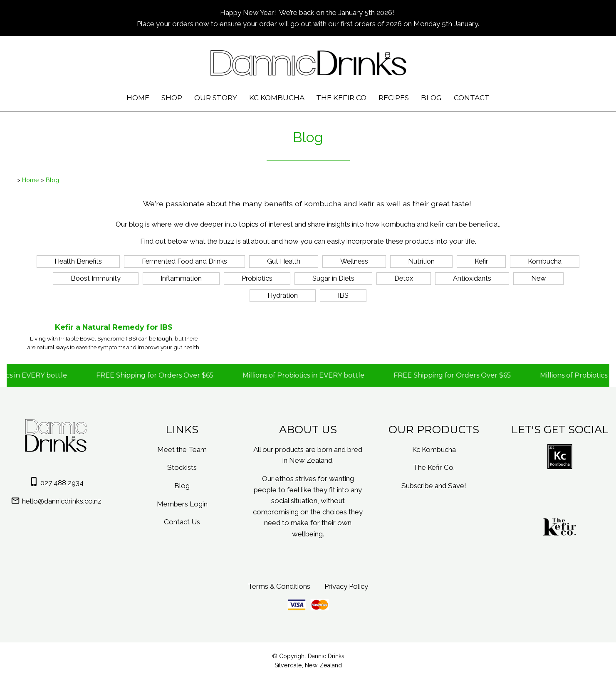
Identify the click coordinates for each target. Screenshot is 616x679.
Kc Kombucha (277, 98)
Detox (404, 278)
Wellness (354, 261)
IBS (343, 295)
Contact (472, 98)
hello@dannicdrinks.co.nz (62, 501)
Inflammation (181, 278)
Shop (172, 98)
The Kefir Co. (434, 467)
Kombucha (545, 261)
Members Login (182, 504)
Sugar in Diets (333, 278)
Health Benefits (78, 261)
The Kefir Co (341, 98)
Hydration (283, 295)
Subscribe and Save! (434, 486)
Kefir (481, 261)
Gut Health (284, 261)
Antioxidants (472, 278)
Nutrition (421, 261)
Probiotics (257, 278)
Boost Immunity (96, 278)
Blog (431, 98)
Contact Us (182, 522)
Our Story (216, 98)
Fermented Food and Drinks (184, 261)
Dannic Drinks (326, 656)
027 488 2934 (62, 483)
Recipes (394, 98)
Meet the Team (182, 449)
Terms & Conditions (279, 586)
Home (138, 98)
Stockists (182, 467)
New (538, 278)
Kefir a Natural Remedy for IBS (114, 327)
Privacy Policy (346, 586)
